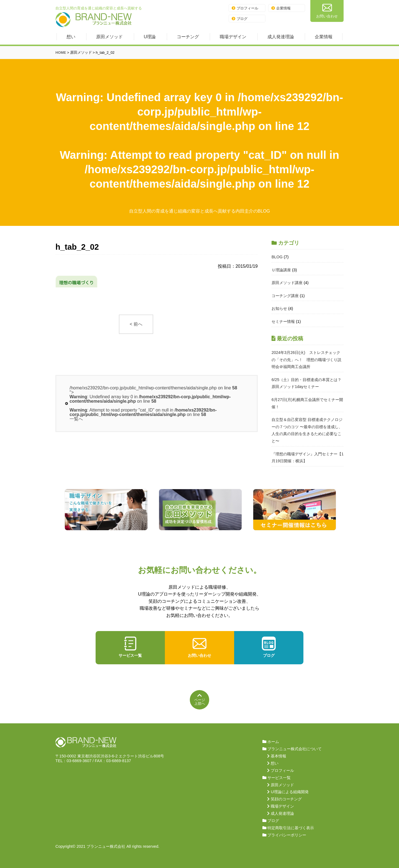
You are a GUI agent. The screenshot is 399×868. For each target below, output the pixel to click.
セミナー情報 (283, 321)
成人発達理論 (281, 37)
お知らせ (279, 308)
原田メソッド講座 (287, 283)
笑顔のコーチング (286, 799)
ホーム (273, 742)
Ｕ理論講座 (281, 270)
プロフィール (245, 8)
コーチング (188, 37)
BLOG (277, 257)
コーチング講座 (285, 296)
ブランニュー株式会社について (295, 749)
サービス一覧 (130, 647)
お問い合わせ (327, 11)
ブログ (240, 19)
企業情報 (281, 8)
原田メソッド (109, 37)
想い (71, 37)
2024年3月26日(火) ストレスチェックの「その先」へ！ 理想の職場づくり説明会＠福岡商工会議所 (306, 360)
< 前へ (136, 324)
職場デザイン (233, 37)
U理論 (150, 37)
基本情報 (278, 756)
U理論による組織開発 (290, 792)
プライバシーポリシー (287, 835)
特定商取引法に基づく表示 (291, 828)
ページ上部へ (200, 699)
